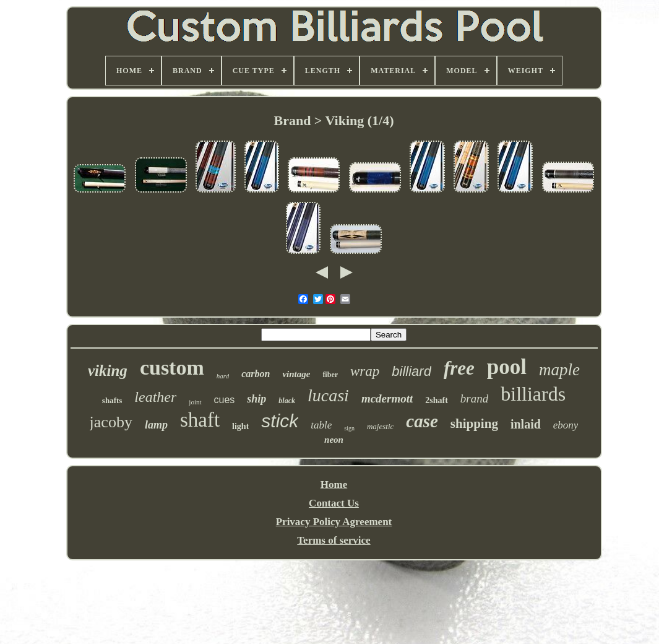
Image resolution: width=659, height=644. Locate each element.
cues (225, 400)
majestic (380, 426)
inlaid (526, 424)
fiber (330, 375)
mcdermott (387, 398)
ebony (566, 425)
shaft (200, 420)
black (287, 401)
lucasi (328, 395)
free (459, 368)
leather (155, 397)
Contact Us (334, 503)
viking (108, 371)
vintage (296, 374)
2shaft (437, 400)
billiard (411, 371)
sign (349, 428)
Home (334, 485)
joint (195, 402)
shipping (474, 424)
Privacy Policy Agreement (334, 522)
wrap (365, 371)
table (321, 425)
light (240, 426)
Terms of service (334, 540)
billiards (533, 394)
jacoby (111, 422)
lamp (156, 425)
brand (474, 398)
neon (334, 440)
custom (172, 368)
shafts (112, 400)
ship (256, 399)
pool (507, 367)
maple (559, 370)
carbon (256, 374)
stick (280, 421)
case (422, 421)
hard (223, 376)
